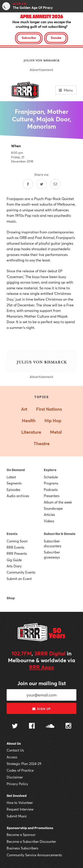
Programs (51, 483)
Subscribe (29, 38)
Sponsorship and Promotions (30, 828)
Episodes (14, 490)
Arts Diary (14, 566)
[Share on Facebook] (28, 184)
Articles (49, 515)
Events (12, 534)
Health (29, 421)
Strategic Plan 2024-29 (24, 764)
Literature (31, 432)
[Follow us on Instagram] (68, 726)
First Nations (49, 409)
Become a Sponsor (21, 835)
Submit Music (17, 816)
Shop (11, 598)
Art (24, 409)
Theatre (42, 444)
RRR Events (15, 547)
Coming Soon (17, 541)
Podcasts (51, 490)
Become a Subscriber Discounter (31, 841)
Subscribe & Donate (60, 534)
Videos (49, 521)
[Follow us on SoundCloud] (50, 726)
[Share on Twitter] (42, 184)
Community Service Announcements (34, 855)
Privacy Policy (17, 784)
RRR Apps (42, 667)
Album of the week (58, 502)
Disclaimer (15, 777)
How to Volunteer (20, 803)
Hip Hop (53, 421)
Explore (50, 470)
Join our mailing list (42, 683)
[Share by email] (55, 184)
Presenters (52, 496)
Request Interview (20, 809)
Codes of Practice (20, 770)
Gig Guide (14, 560)
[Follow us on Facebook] (32, 726)
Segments (14, 483)
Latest (11, 477)
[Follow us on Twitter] (15, 726)
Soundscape (53, 508)
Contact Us (15, 750)
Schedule (51, 477)
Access (12, 757)
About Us (14, 744)
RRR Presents (17, 553)
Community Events (21, 572)
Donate (56, 38)
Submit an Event (19, 579)
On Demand (16, 470)
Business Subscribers (22, 848)
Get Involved (17, 796)
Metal (56, 432)
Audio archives (18, 496)
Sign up (41, 709)
